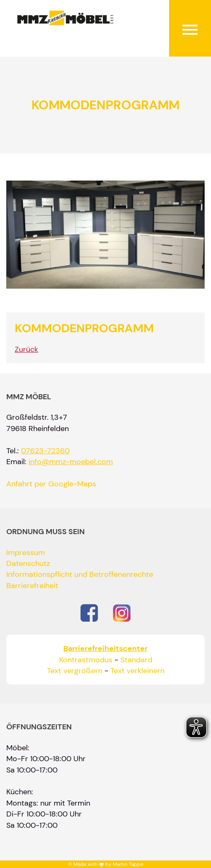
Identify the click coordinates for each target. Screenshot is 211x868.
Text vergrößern (75, 671)
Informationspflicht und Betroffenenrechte (80, 574)
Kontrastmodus (86, 660)
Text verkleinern (137, 671)
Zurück (26, 349)
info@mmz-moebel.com (71, 462)
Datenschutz (28, 563)
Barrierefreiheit (32, 586)
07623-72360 (45, 451)
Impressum (26, 553)
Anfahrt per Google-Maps (51, 484)
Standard (136, 660)
